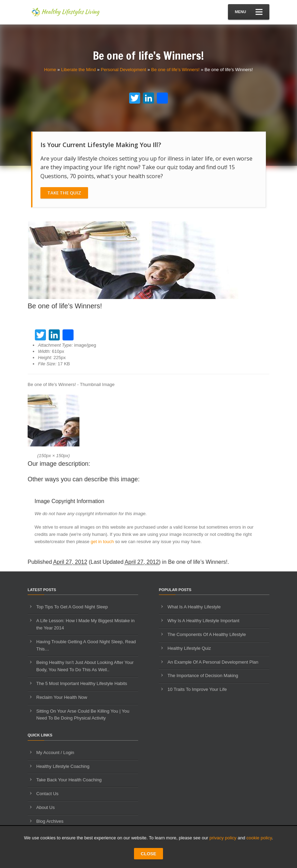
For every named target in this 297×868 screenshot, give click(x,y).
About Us (45, 807)
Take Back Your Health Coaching (69, 780)
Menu (249, 12)
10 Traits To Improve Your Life (197, 689)
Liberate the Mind (78, 70)
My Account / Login (55, 753)
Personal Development (124, 70)
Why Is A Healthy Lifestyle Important (203, 621)
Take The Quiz (64, 193)
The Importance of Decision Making (203, 676)
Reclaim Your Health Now (62, 697)
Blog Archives (50, 821)
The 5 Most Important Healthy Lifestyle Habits (82, 683)
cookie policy (259, 838)
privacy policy (223, 838)
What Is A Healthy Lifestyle (194, 607)
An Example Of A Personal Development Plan (213, 662)
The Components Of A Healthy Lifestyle (207, 634)
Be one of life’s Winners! (175, 70)
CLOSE (149, 854)
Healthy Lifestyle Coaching (63, 766)
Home (50, 70)
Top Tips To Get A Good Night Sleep (72, 607)
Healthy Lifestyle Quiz (189, 648)
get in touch (102, 542)
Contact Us (47, 794)
